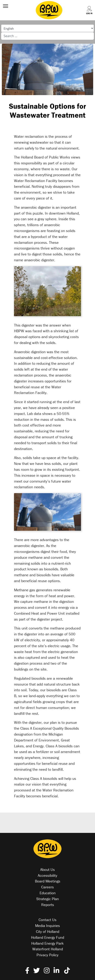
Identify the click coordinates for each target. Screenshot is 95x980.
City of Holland (48, 931)
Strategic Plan (48, 899)
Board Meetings (48, 881)
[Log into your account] (87, 6)
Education (48, 893)
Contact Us (47, 920)
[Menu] (5, 6)
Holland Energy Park (47, 943)
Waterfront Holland (48, 949)
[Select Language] (48, 28)
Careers (47, 887)
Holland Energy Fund (48, 937)
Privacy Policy (47, 955)
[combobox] (48, 36)
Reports (48, 905)
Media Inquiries (47, 926)
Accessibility (47, 875)
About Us (47, 869)
